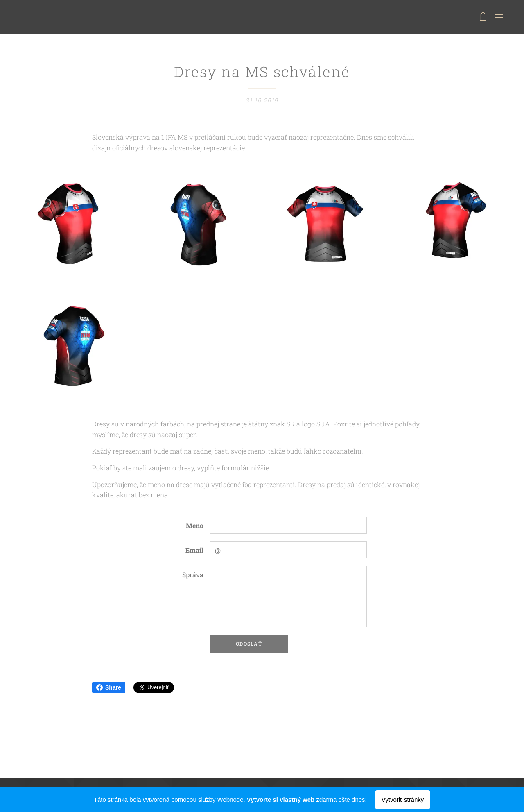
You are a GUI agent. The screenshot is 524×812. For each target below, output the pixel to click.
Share (109, 687)
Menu (499, 17)
